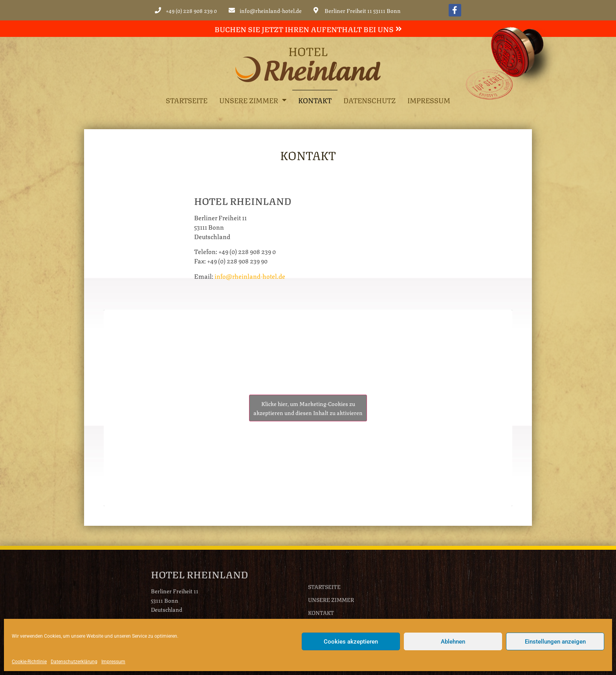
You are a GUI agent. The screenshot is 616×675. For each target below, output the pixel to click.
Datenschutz (369, 100)
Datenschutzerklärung (74, 662)
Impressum (113, 662)
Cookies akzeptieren (351, 642)
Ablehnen (453, 642)
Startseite (187, 100)
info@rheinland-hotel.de (250, 276)
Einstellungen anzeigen (555, 642)
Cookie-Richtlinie (29, 662)
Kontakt (315, 100)
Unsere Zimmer (253, 100)
